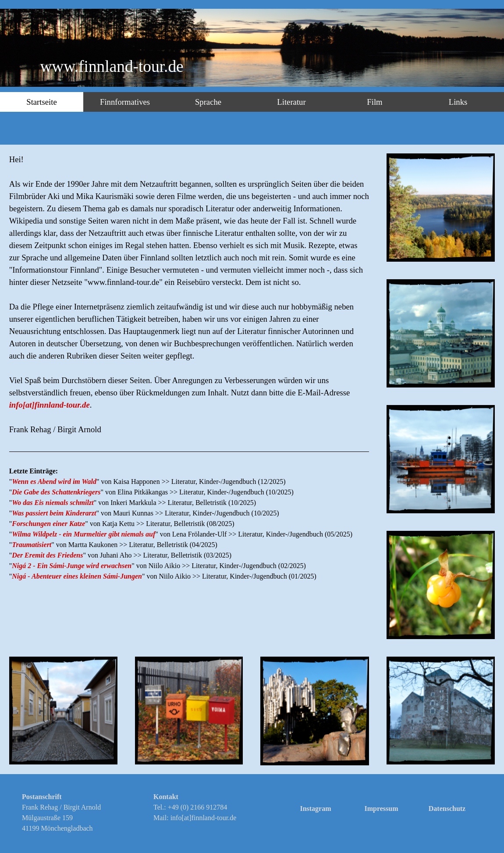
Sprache (208, 102)
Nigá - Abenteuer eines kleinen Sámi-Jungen (77, 576)
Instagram (315, 809)
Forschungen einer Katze (48, 524)
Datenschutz (447, 809)
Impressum (381, 809)
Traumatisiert (32, 545)
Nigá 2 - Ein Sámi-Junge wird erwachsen (72, 566)
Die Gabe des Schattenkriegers (56, 492)
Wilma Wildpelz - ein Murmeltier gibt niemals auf (83, 534)
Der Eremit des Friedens (47, 555)
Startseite (41, 102)
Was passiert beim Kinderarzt (54, 513)
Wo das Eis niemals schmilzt (53, 503)
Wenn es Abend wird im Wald (54, 482)
